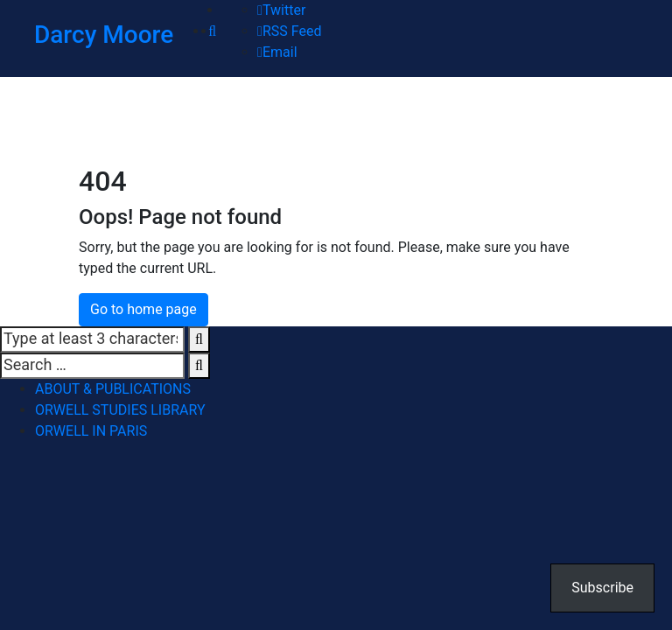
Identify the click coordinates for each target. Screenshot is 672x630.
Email (277, 52)
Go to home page (143, 309)
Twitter (281, 10)
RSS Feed (289, 31)
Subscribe (602, 588)
